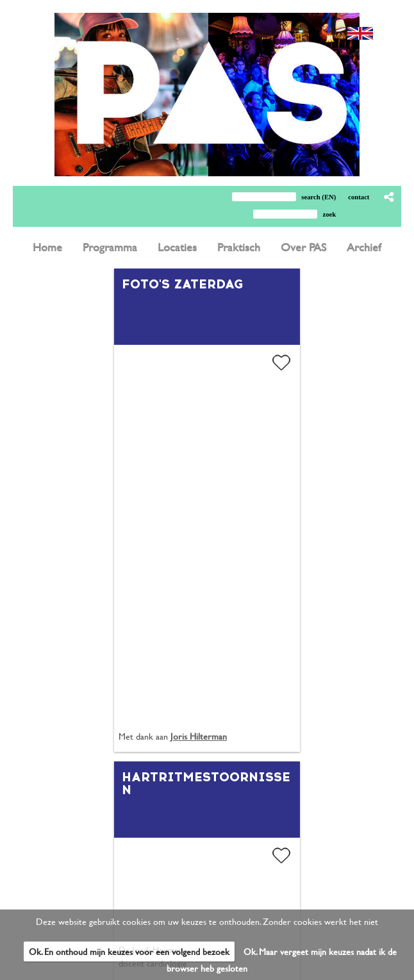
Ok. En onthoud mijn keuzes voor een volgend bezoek (129, 951)
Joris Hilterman (199, 736)
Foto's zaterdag (183, 284)
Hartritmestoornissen (206, 783)
